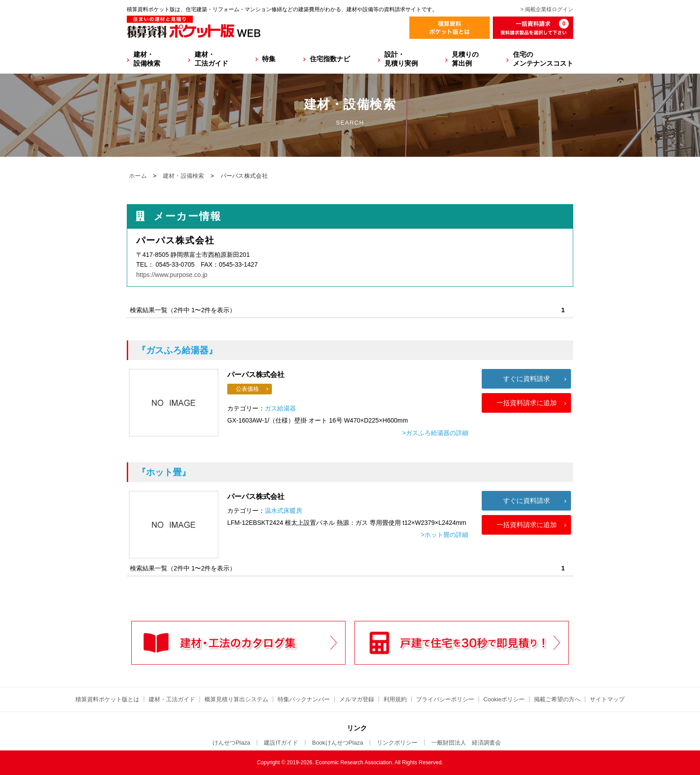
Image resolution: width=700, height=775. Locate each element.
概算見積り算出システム (236, 699)
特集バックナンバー (304, 699)
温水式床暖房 (283, 511)
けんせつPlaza (231, 743)
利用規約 (395, 699)
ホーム (138, 176)
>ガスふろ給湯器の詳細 (435, 433)
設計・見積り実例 (401, 59)
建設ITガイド (281, 743)
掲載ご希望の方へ (557, 699)
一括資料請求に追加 (527, 403)
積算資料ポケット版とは (107, 699)
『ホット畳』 (164, 472)
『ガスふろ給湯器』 (177, 350)
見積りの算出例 (465, 59)
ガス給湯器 (280, 408)
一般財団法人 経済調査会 (466, 743)
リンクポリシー (397, 743)
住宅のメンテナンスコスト (543, 59)
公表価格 (247, 389)
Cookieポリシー (504, 699)
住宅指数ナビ (330, 59)
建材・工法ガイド (211, 59)
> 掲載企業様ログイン (547, 9)
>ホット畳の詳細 (445, 535)
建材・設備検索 (147, 59)
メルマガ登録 (357, 699)
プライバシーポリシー (445, 699)
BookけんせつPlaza (337, 743)
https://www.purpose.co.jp (172, 275)
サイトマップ (607, 699)
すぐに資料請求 (527, 379)
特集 (269, 59)
